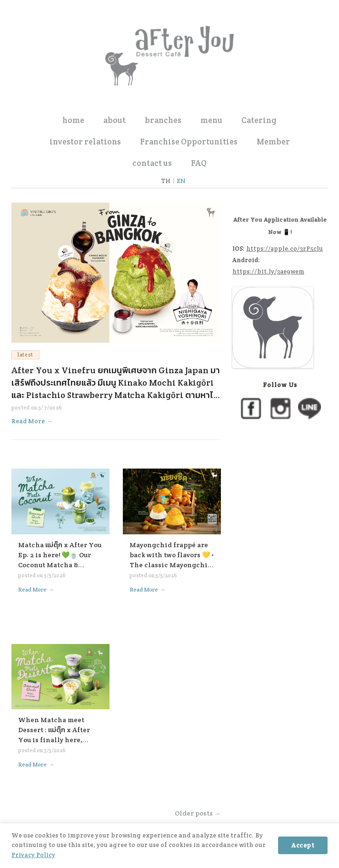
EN (181, 181)
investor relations (85, 142)
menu (211, 120)
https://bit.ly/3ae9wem (268, 271)
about (115, 120)
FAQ (199, 163)
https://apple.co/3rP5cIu (284, 249)
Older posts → (198, 813)
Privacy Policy (33, 855)
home (73, 120)
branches (163, 120)
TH (166, 181)
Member (273, 142)
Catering (259, 120)
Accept (303, 845)
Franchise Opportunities (189, 142)
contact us (152, 163)
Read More (32, 421)
